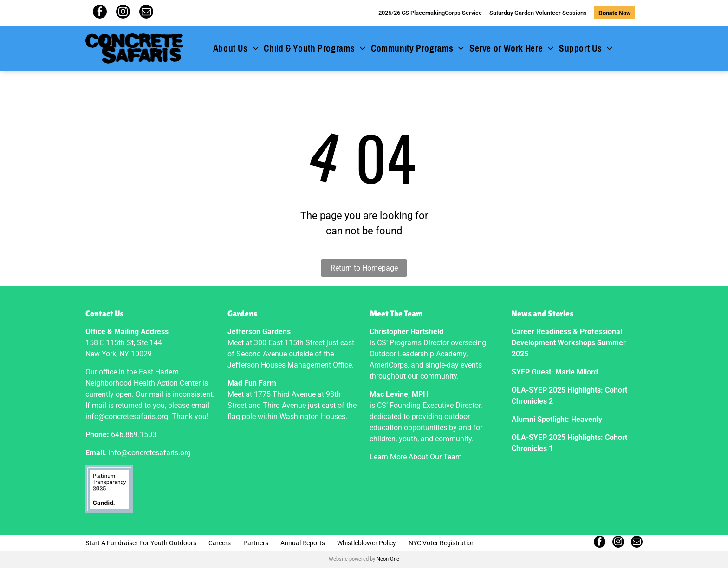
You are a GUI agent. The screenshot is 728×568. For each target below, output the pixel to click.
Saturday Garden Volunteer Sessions (538, 13)
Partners (256, 543)
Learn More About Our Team (416, 457)
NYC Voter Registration (442, 543)
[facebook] (100, 13)
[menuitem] (236, 49)
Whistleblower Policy (367, 543)
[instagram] (123, 13)
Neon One (388, 559)
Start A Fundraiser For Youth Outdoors (141, 543)
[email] (146, 13)
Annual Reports (303, 543)
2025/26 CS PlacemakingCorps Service (430, 13)
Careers (220, 543)
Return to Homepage (364, 268)
